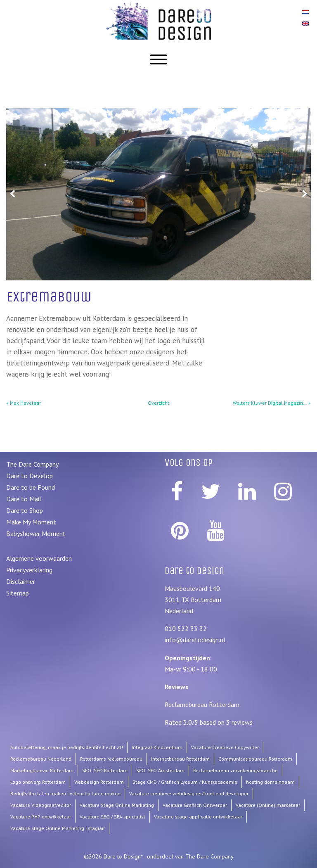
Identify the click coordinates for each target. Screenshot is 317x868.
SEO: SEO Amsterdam (160, 770)
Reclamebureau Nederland (41, 759)
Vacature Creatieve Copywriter (225, 747)
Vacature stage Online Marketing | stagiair (58, 828)
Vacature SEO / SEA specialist (112, 817)
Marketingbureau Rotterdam (42, 770)
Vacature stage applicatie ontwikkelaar (198, 817)
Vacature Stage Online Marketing (117, 805)
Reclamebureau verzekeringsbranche (235, 770)
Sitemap (18, 593)
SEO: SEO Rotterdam (105, 770)
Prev (12, 114)
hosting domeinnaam (270, 782)
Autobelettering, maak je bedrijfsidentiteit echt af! (67, 747)
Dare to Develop (30, 476)
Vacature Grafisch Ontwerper (195, 805)
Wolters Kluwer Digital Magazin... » (272, 403)
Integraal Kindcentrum (157, 747)
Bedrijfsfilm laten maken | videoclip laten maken (65, 793)
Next (305, 114)
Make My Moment (31, 522)
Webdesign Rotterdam (99, 782)
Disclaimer (21, 581)
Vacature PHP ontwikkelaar (41, 817)
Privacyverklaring (29, 570)
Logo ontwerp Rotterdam (38, 782)
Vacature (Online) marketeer (268, 805)
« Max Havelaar (24, 403)
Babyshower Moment (36, 534)
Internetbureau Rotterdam (180, 759)
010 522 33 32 (186, 628)
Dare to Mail (24, 499)
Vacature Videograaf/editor (41, 805)
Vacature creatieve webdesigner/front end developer (189, 793)
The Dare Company (32, 464)
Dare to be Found (31, 487)
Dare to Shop (25, 510)
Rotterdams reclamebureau (111, 759)
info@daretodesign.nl (195, 640)
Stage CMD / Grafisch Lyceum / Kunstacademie (185, 782)
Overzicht (158, 403)
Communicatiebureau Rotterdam (255, 759)
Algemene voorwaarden (39, 558)
